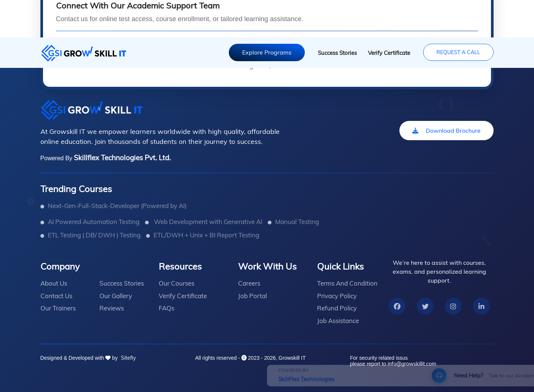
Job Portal (253, 296)
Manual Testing (297, 222)
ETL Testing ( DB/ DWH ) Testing (94, 235)
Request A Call (458, 52)
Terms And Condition (347, 283)
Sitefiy (128, 358)
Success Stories (337, 53)
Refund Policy (337, 308)
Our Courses (177, 283)
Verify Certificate (389, 53)
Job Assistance (338, 321)
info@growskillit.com (412, 364)
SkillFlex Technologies (66, 385)
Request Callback (360, 381)
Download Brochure (446, 131)
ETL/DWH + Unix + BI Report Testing (206, 235)
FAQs (167, 308)
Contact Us (56, 296)
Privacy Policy (337, 296)
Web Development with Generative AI (207, 222)
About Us (54, 283)
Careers (249, 283)
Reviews (112, 308)
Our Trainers (58, 308)
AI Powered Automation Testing (94, 222)
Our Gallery (116, 296)
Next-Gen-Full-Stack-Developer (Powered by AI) (117, 206)
